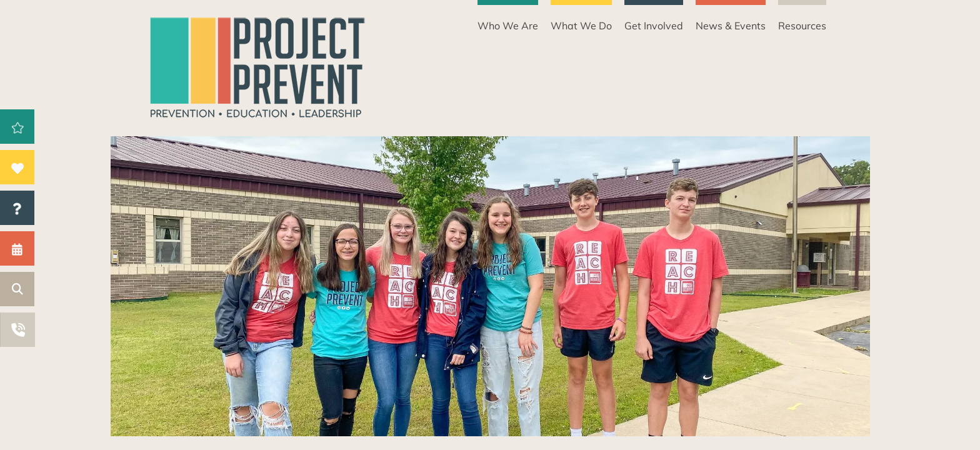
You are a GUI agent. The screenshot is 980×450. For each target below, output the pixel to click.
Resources (802, 26)
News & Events (731, 26)
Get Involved (654, 26)
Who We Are (508, 26)
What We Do (581, 26)
